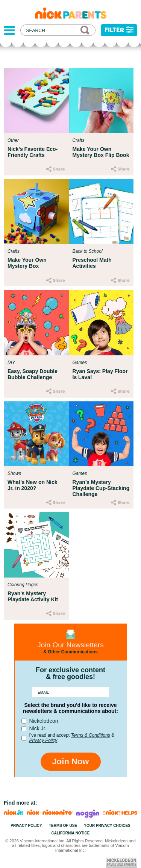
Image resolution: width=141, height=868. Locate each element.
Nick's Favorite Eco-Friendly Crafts (33, 152)
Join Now (71, 761)
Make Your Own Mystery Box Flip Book (101, 152)
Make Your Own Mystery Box (27, 263)
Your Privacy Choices (107, 826)
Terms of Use (63, 826)
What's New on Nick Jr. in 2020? (32, 485)
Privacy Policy (43, 740)
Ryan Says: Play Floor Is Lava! (100, 374)
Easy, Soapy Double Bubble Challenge (33, 374)
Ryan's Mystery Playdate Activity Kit (33, 596)
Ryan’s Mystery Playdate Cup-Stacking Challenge (101, 488)
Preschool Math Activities (92, 263)
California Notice (71, 833)
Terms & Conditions (91, 735)
